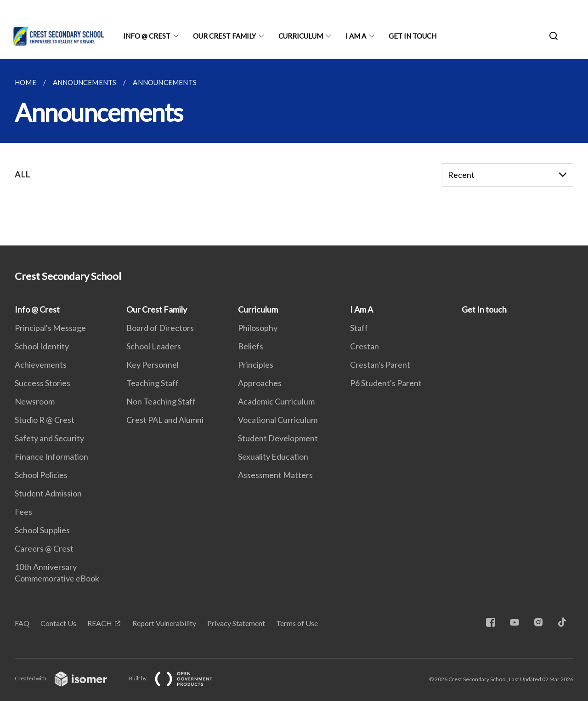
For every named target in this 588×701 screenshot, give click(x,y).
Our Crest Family (224, 36)
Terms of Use (297, 623)
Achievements (41, 365)
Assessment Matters (275, 475)
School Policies (41, 475)
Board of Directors (160, 328)
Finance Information (51, 456)
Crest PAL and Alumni (165, 420)
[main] (294, 152)
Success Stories (42, 383)
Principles (256, 365)
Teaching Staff (153, 383)
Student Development (278, 438)
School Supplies (42, 530)
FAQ (22, 623)
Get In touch (413, 36)
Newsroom (35, 401)
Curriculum (301, 36)
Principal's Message (50, 328)
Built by (178, 678)
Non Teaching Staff (161, 401)
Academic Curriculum (276, 401)
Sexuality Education (273, 456)
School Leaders (154, 346)
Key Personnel (153, 365)
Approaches (260, 383)
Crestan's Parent (380, 365)
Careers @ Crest (44, 548)
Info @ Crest (147, 36)
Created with (68, 678)
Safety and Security (49, 438)
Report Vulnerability (164, 623)
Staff (359, 328)
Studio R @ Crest (45, 420)
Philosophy (258, 328)
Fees (23, 512)
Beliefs (251, 346)
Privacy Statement (236, 623)
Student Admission (48, 493)
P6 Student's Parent (386, 383)
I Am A (356, 36)
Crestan (365, 346)
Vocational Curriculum (278, 420)
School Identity (42, 346)
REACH (100, 623)
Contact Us (58, 623)
